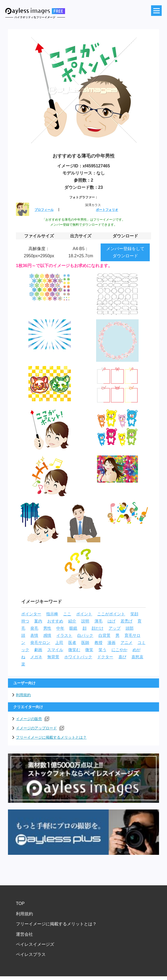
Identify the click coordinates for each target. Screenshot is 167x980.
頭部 (130, 628)
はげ (112, 621)
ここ (67, 614)
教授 (99, 643)
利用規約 (23, 695)
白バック (85, 635)
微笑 (89, 650)
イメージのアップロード (40, 728)
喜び (122, 657)
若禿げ (127, 621)
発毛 (34, 628)
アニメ (127, 643)
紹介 (72, 621)
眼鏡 (73, 628)
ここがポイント (111, 614)
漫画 (112, 643)
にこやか (119, 650)
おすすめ (55, 621)
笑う (102, 650)
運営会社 (24, 934)
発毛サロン (40, 643)
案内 (38, 621)
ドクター (105, 657)
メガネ (36, 657)
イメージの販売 (33, 719)
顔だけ (98, 628)
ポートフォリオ (107, 210)
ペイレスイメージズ (35, 944)
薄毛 (99, 621)
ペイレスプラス (31, 954)
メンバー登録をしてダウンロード (125, 252)
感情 (47, 635)
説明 (85, 621)
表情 (34, 635)
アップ (115, 628)
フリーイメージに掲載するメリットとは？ (51, 737)
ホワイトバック (78, 657)
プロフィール (44, 210)
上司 (59, 643)
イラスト (64, 635)
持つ (25, 621)
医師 (85, 643)
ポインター (31, 614)
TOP (20, 903)
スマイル (55, 650)
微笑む (74, 650)
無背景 (53, 657)
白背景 (104, 635)
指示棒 (52, 614)
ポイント (84, 614)
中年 (60, 628)
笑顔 (134, 614)
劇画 (38, 650)
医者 (72, 643)
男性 (47, 628)
